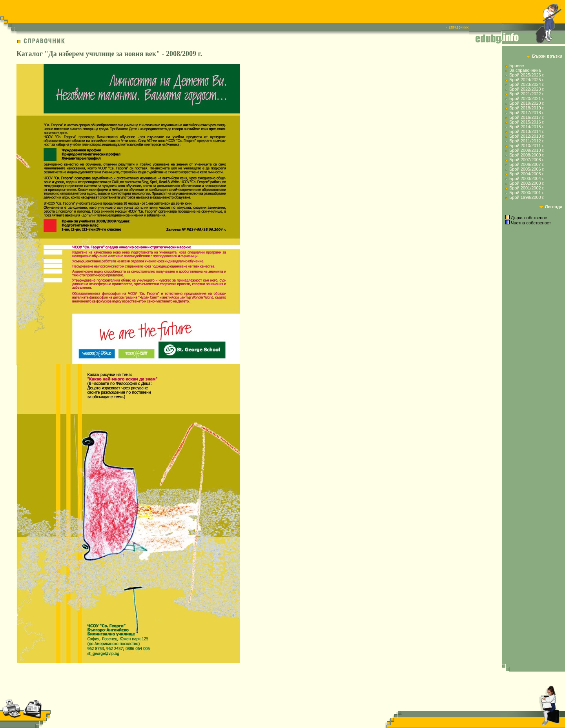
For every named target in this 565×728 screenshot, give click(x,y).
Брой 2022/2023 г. (527, 89)
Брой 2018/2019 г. (527, 108)
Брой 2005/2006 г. (527, 169)
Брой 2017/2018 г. (527, 113)
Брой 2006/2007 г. (527, 164)
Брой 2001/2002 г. (527, 188)
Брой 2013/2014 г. (527, 131)
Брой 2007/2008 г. (527, 160)
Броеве (517, 66)
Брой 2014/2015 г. (527, 127)
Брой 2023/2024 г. (527, 84)
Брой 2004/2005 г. (527, 174)
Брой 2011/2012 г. (527, 141)
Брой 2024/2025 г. (527, 80)
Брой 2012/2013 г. (527, 136)
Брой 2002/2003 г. (527, 183)
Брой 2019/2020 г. (527, 103)
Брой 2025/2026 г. (527, 75)
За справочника (525, 70)
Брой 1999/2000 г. (527, 197)
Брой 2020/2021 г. (527, 98)
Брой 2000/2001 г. (527, 193)
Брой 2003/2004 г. (527, 178)
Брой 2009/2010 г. (527, 150)
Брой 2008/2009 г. (527, 155)
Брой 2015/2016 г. (527, 122)
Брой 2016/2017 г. (527, 117)
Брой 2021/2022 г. (527, 94)
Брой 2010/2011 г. (527, 146)
